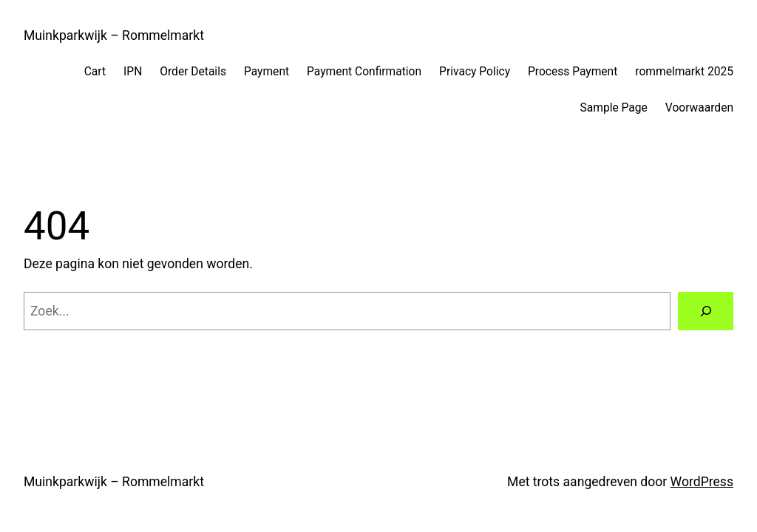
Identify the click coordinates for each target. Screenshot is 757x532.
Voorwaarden (699, 108)
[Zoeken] (706, 311)
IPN (133, 72)
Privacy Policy (475, 72)
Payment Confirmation (364, 72)
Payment (267, 72)
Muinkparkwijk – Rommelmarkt (114, 35)
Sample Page (614, 108)
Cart (95, 72)
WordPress (702, 482)
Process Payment (573, 72)
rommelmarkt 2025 (684, 72)
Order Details (193, 72)
